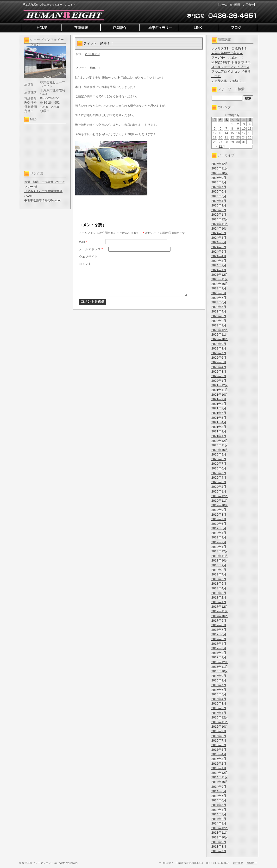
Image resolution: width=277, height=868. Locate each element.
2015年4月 (219, 754)
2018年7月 (219, 574)
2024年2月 (219, 265)
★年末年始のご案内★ (227, 53)
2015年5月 (219, 750)
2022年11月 (220, 334)
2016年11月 (220, 667)
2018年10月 (220, 560)
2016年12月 (220, 662)
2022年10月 (220, 339)
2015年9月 (219, 731)
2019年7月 (219, 519)
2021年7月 (219, 408)
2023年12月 (220, 275)
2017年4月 (219, 644)
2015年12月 (220, 717)
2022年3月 (219, 372)
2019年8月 (219, 515)
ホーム (223, 5)
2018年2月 (219, 597)
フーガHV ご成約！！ (228, 58)
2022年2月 (219, 376)
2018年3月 (219, 593)
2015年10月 (220, 727)
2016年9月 (219, 676)
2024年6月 (219, 247)
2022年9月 (219, 344)
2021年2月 (219, 431)
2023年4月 (219, 311)
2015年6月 (219, 745)
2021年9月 (219, 399)
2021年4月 (219, 422)
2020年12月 (220, 441)
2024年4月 (219, 256)
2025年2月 (219, 210)
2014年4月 (219, 810)
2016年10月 (220, 671)
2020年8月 (219, 459)
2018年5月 (219, 584)
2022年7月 (219, 353)
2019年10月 (220, 505)
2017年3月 (219, 648)
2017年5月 (219, 639)
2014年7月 (219, 796)
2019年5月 (219, 528)
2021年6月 (219, 413)
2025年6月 (219, 191)
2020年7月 (219, 464)
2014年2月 (219, 819)
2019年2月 (219, 542)
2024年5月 (219, 252)
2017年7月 (219, 630)
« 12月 (220, 147)
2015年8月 (219, 736)
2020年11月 (220, 445)
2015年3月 (219, 759)
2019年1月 (219, 547)
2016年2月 (219, 708)
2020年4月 (219, 478)
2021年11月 (220, 390)
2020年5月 (219, 473)
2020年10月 (220, 450)
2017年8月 (219, 625)
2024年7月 (219, 242)
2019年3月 (219, 537)
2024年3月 (219, 261)
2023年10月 (220, 284)
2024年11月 (220, 224)
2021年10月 (220, 395)
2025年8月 (219, 182)
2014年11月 (220, 777)
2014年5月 (219, 805)
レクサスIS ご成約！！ (228, 81)
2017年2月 (219, 653)
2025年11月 (220, 168)
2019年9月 (219, 510)
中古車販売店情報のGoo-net (42, 200)
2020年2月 (219, 487)
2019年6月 (219, 524)
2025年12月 (220, 164)
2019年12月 (220, 496)
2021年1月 (219, 436)
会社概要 (235, 5)
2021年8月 (219, 404)
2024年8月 (219, 238)
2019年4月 (219, 533)
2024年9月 (219, 233)
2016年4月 (219, 699)
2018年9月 (219, 565)
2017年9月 (219, 621)
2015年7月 (219, 740)
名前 (83, 242)
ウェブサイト (88, 257)
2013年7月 (219, 851)
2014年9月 (219, 787)
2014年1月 (219, 823)
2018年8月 (219, 570)
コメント (85, 264)
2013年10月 (220, 837)
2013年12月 (220, 828)
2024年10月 (220, 228)
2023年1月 (219, 325)
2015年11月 (220, 722)
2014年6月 (219, 800)
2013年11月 (220, 833)
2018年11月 (220, 556)
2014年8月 (219, 791)
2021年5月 (219, 418)
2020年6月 (219, 468)
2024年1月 (219, 270)
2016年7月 (219, 685)
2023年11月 (220, 279)
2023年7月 (219, 298)
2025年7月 (219, 187)
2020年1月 (219, 491)
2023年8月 (219, 293)
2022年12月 (220, 330)
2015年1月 (219, 768)
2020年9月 (219, 454)
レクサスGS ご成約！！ (229, 48)
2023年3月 (219, 316)
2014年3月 (219, 814)
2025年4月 (219, 201)
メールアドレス (91, 249)
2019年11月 (220, 501)
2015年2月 (219, 764)
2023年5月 (219, 307)
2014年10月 (220, 782)
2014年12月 (220, 773)
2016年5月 (219, 694)
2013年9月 (219, 842)
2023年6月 (219, 302)
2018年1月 (219, 602)
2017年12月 (220, 607)
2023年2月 (219, 321)
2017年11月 (220, 611)
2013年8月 (219, 846)
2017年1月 (219, 657)
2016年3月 (219, 703)
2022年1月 (219, 381)
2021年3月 (219, 427)
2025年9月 (219, 178)
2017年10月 (220, 616)
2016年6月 (219, 690)
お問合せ (248, 5)
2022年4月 (219, 367)
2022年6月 (219, 358)
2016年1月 (219, 713)
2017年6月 (219, 634)
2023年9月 (219, 288)
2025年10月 (220, 173)
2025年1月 (219, 215)
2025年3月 (219, 205)
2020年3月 (219, 482)
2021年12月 (220, 385)
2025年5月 (219, 196)
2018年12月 (220, 551)
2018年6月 (219, 579)
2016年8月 (219, 680)
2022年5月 (219, 362)
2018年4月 (219, 588)
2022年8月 (219, 348)
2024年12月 (220, 219)
